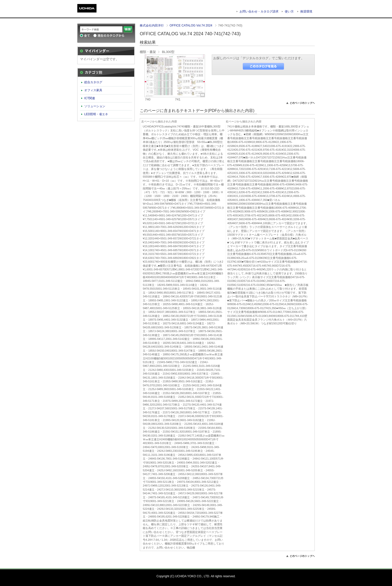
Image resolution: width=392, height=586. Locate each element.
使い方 (289, 11)
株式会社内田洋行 (152, 25)
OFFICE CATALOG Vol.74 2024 (191, 25)
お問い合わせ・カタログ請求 (259, 11)
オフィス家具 (93, 90)
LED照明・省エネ (96, 114)
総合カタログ (93, 82)
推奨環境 (306, 11)
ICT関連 (90, 98)
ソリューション (95, 106)
